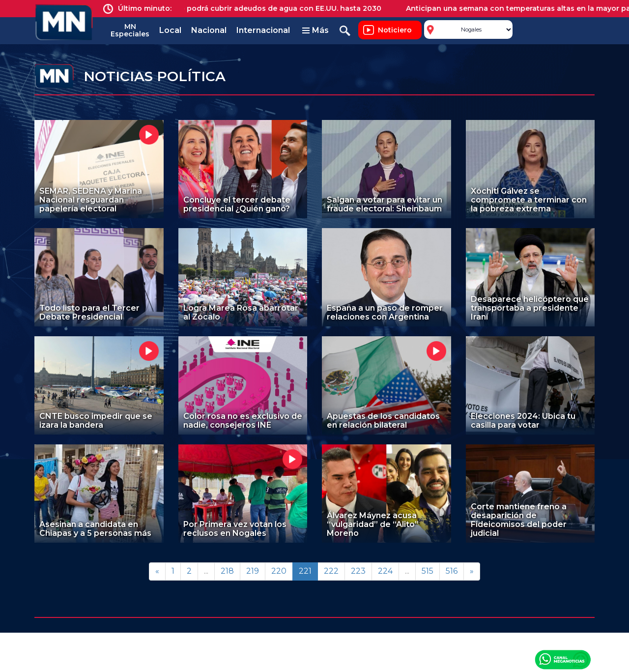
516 (452, 571)
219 (253, 571)
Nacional (209, 30)
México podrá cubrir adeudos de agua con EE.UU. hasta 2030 (275, 8)
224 (385, 571)
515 (428, 571)
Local (170, 30)
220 (279, 571)
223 (358, 571)
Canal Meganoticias (563, 659)
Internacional (263, 30)
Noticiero (395, 30)
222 (331, 571)
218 (227, 571)
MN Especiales (130, 30)
